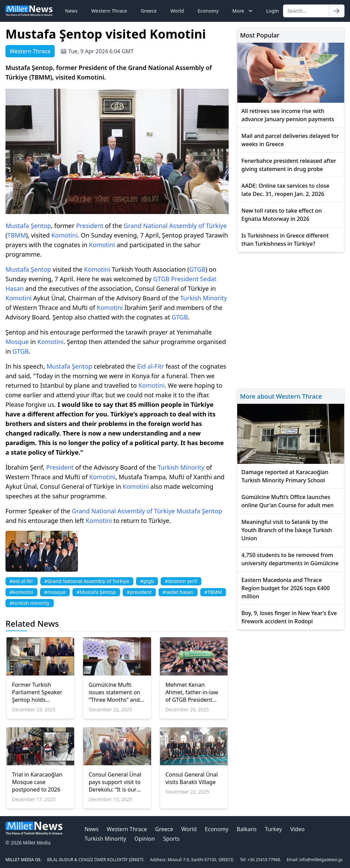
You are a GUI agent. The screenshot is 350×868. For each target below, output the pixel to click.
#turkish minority (30, 603)
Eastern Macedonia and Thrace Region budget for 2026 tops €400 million (285, 588)
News (71, 11)
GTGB (197, 269)
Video (297, 829)
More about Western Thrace (281, 396)
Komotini (64, 235)
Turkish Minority (204, 298)
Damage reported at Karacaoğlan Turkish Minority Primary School (285, 476)
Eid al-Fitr (151, 366)
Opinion (145, 839)
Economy (208, 11)
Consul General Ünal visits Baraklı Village (192, 778)
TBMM (16, 235)
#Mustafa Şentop (96, 592)
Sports (171, 839)
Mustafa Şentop (28, 226)
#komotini (21, 592)
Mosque (17, 342)
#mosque (55, 592)
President (90, 226)
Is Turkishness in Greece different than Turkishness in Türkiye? (285, 240)
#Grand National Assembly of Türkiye (87, 581)
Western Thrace (109, 11)
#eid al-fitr (22, 581)
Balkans (247, 829)
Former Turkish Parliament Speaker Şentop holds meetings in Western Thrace (38, 692)
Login (273, 11)
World (177, 11)
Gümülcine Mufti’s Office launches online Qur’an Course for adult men (287, 501)
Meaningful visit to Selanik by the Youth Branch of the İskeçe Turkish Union (287, 530)
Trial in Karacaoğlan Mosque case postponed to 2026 (37, 782)
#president (139, 592)
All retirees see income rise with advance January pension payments (288, 115)
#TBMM (213, 592)
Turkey (273, 829)
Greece (149, 11)
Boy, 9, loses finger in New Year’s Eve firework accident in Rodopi (289, 617)
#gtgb (147, 581)
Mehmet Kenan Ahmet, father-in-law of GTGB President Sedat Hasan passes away (192, 692)
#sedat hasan (178, 592)
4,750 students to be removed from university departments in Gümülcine (290, 559)
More (243, 11)
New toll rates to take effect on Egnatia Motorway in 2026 (281, 215)
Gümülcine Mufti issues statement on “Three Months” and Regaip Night (114, 692)
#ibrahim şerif (181, 581)
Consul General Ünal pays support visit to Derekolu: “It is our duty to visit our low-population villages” (115, 782)
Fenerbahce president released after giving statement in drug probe (289, 165)
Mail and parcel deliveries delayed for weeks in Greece (290, 140)
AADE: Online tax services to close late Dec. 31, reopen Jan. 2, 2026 (285, 190)
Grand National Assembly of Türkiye (175, 226)
